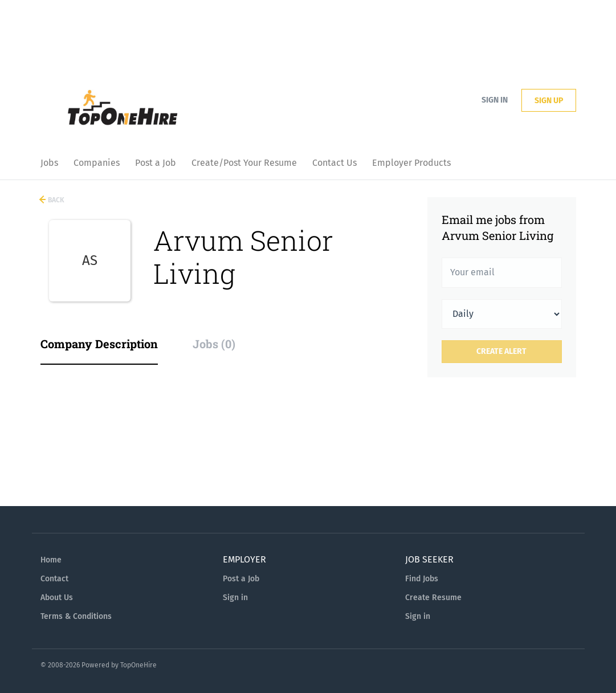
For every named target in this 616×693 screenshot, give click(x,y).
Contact (54, 579)
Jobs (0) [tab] (214, 344)
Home (51, 560)
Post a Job (241, 579)
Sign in (495, 100)
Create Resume (433, 598)
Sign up (549, 101)
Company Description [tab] (99, 344)
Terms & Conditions (76, 616)
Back (55, 200)
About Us (57, 598)
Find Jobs (422, 579)
